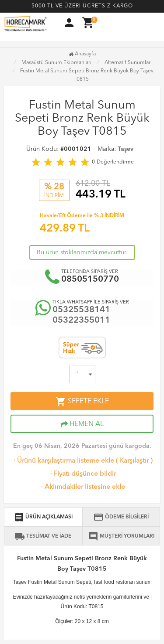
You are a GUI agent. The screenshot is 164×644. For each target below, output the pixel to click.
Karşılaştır (134, 461)
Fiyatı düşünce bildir (82, 474)
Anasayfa (82, 54)
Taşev (126, 149)
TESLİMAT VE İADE (43, 536)
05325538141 (81, 310)
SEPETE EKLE (82, 402)
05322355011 (81, 320)
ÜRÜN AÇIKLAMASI (43, 517)
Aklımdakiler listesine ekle (82, 487)
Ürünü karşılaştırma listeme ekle (63, 461)
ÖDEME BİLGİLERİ (121, 517)
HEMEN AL (82, 424)
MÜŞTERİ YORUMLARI (121, 536)
